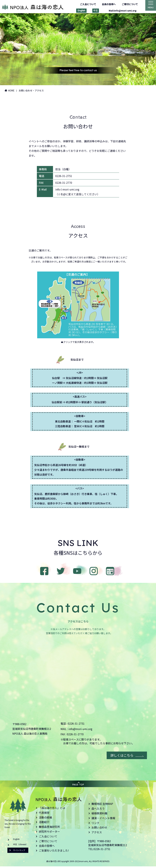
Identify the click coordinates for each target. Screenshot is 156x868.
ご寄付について (128, 4)
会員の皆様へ (107, 4)
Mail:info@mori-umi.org (121, 11)
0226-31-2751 (76, 725)
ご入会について (86, 4)
